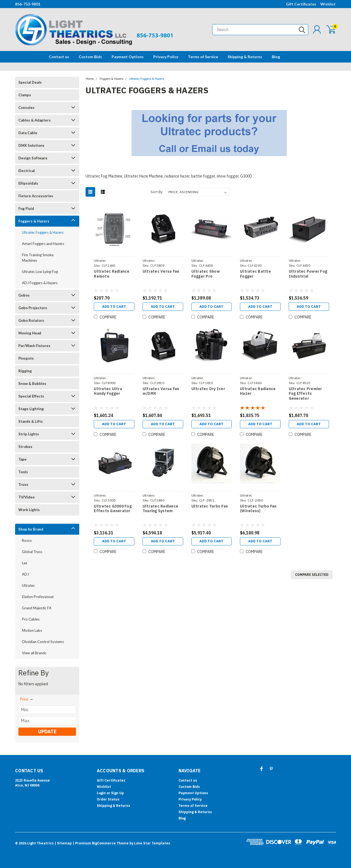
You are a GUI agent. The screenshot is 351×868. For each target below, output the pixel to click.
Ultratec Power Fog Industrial (308, 274)
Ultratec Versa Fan (161, 271)
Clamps (25, 95)
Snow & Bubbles (32, 384)
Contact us (59, 57)
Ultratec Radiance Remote (111, 274)
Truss (23, 484)
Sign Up (118, 793)
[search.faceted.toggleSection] (27, 699)
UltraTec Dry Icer (208, 389)
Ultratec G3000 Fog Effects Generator (112, 510)
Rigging (25, 371)
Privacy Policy (166, 57)
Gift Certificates (301, 4)
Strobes (25, 447)
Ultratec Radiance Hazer (258, 392)
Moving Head (30, 333)
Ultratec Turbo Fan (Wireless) (258, 510)
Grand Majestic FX (37, 608)
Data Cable (28, 133)
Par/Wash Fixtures (34, 346)
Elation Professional (38, 597)
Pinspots (26, 358)
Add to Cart (114, 307)
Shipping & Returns (245, 57)
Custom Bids (90, 57)
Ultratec (28, 585)
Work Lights (29, 510)
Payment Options (128, 57)
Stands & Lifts (31, 421)
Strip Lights (29, 434)
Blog (276, 57)
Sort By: (157, 192)
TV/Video (26, 497)
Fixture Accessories (36, 196)
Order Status (108, 799)
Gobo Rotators (31, 320)
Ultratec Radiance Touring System (160, 510)
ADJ (25, 574)
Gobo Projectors (33, 308)
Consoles (26, 108)
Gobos (24, 295)
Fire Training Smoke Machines (38, 258)
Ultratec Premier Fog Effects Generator (305, 394)
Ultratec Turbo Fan (210, 507)
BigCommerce (104, 843)
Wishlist (328, 4)
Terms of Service (203, 57)
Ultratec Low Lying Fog (40, 272)
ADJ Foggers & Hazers (40, 283)
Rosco (27, 540)
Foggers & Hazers (34, 221)
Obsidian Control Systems (43, 642)
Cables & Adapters (35, 120)
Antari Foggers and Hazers (43, 244)
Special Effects (31, 396)
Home (90, 79)
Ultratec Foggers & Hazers (43, 232)
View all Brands (34, 653)
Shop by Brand (31, 529)
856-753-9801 (28, 4)
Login (101, 793)
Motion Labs (32, 630)
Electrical (27, 171)
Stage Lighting (31, 409)
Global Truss (32, 552)
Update (47, 732)
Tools (23, 472)
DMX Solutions (31, 145)
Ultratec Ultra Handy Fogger (108, 392)
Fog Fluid (26, 208)
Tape (22, 459)
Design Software (33, 158)
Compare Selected (312, 577)
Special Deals (30, 82)
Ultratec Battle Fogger (255, 274)
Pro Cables (31, 619)
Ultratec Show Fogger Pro (205, 274)
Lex (25, 563)
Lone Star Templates (152, 843)
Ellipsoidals (28, 183)
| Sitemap (63, 843)
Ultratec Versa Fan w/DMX (161, 392)
